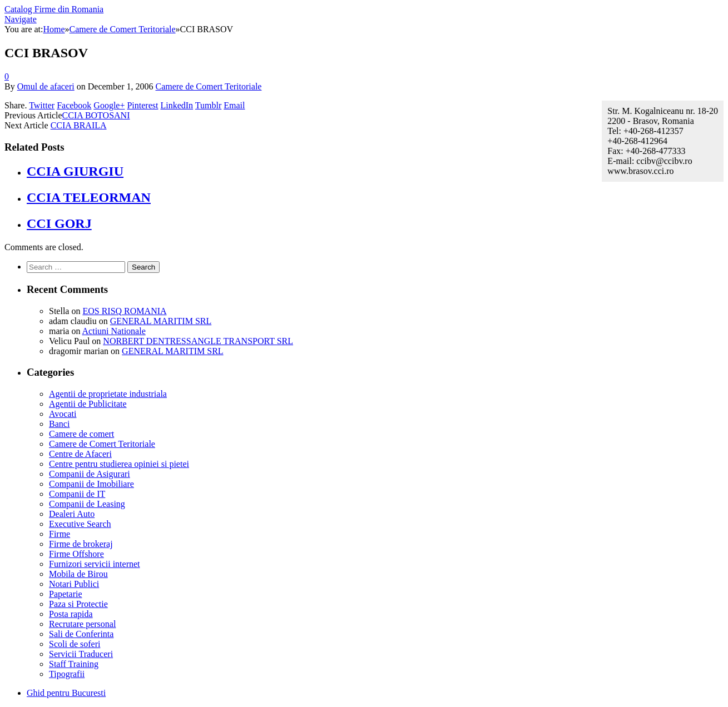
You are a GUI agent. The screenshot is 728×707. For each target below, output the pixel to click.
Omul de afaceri (46, 86)
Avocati (63, 414)
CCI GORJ (59, 223)
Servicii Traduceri (81, 654)
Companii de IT (77, 494)
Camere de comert (81, 434)
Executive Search (80, 524)
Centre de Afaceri (80, 454)
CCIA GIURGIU (75, 171)
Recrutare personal (82, 624)
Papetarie (66, 594)
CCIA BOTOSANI (96, 115)
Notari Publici (74, 584)
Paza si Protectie (78, 604)
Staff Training (74, 664)
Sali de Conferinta (81, 634)
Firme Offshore (76, 554)
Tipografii (67, 674)
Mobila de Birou (78, 574)
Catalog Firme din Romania (54, 9)
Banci (59, 424)
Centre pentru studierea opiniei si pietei (119, 464)
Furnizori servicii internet (95, 564)
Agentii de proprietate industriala (108, 394)
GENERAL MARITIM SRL (161, 321)
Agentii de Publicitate (88, 404)
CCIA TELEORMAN (89, 197)
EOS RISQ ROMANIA (124, 311)
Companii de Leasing (87, 504)
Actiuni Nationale (114, 331)
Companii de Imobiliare (91, 484)
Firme (60, 534)
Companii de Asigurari (90, 474)
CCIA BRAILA (79, 125)
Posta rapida (71, 614)
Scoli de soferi (75, 644)
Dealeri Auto (72, 514)
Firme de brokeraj (81, 544)
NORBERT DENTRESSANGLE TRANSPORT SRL (198, 341)
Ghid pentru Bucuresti (66, 693)
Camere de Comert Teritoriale (208, 86)
